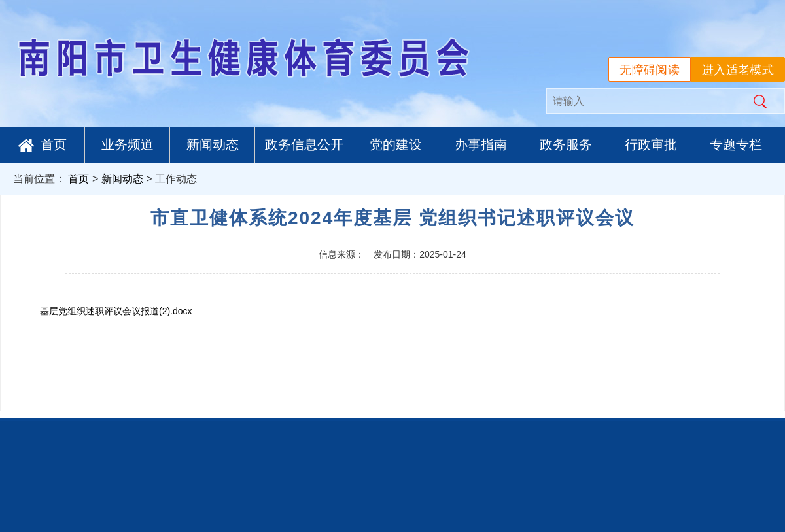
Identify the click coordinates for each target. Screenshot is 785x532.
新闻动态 (213, 144)
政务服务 (566, 144)
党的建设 (396, 144)
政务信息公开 (304, 144)
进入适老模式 (738, 70)
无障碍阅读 (650, 70)
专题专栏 (736, 144)
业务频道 (128, 144)
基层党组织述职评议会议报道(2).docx (116, 311)
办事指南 (481, 144)
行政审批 (651, 144)
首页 (43, 145)
